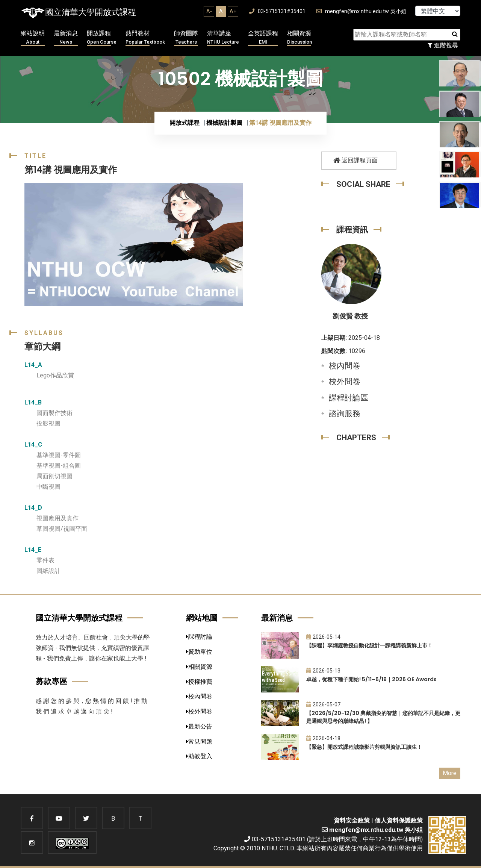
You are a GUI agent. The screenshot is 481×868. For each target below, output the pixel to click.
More (450, 773)
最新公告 (199, 726)
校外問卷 (345, 382)
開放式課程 (185, 123)
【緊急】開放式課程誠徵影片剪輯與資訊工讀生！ (364, 747)
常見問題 (199, 742)
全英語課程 (263, 38)
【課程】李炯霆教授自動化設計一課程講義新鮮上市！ (369, 645)
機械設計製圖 (224, 123)
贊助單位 (199, 652)
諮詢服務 (345, 414)
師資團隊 (186, 38)
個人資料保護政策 (399, 820)
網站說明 (33, 38)
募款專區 (51, 681)
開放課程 (102, 38)
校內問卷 (345, 366)
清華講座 (223, 38)
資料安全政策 (352, 820)
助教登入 (199, 756)
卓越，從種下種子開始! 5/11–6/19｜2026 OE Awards (371, 679)
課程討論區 (349, 398)
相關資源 (299, 38)
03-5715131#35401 (277, 11)
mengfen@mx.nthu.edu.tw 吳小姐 (361, 11)
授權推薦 (199, 682)
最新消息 (66, 38)
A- (209, 11)
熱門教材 (145, 38)
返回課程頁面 (355, 160)
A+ (233, 11)
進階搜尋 (443, 45)
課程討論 (199, 637)
